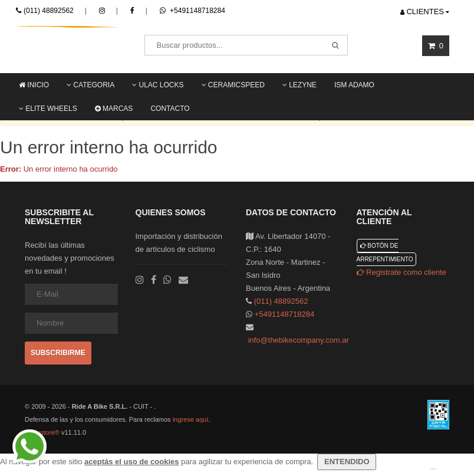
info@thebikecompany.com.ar (299, 340)
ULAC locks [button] (158, 85)
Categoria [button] (90, 85)
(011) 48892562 (49, 11)
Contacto (170, 109)
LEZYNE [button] (299, 85)
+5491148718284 (192, 11)
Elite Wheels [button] (48, 109)
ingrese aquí (191, 419)
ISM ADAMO (354, 85)
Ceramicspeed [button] (233, 85)
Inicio (34, 85)
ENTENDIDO (347, 462)
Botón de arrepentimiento (385, 252)
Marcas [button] (114, 109)
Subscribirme (58, 353)
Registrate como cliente (401, 272)
